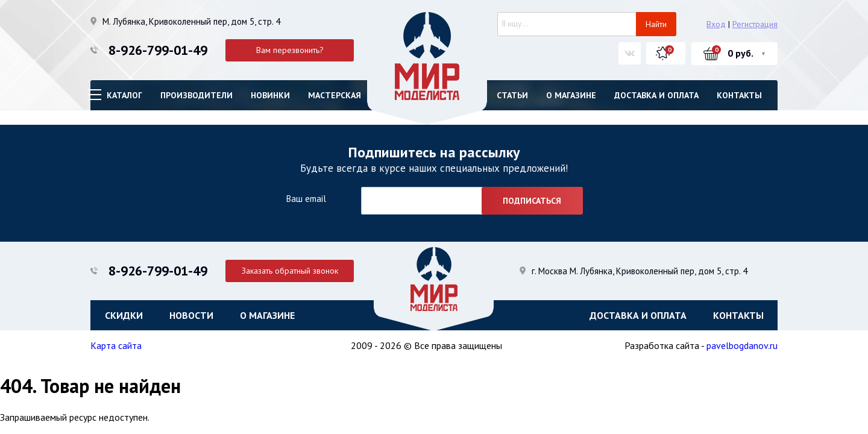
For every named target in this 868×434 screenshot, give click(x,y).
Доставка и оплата (656, 95)
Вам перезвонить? (290, 50)
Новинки (270, 95)
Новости (191, 315)
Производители (197, 95)
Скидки (124, 315)
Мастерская (335, 95)
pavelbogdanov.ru (742, 345)
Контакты (739, 95)
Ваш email (306, 199)
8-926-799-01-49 (158, 50)
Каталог (124, 95)
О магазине (571, 95)
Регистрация (755, 24)
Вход (716, 24)
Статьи (512, 95)
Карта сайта (116, 345)
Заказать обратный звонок (290, 271)
